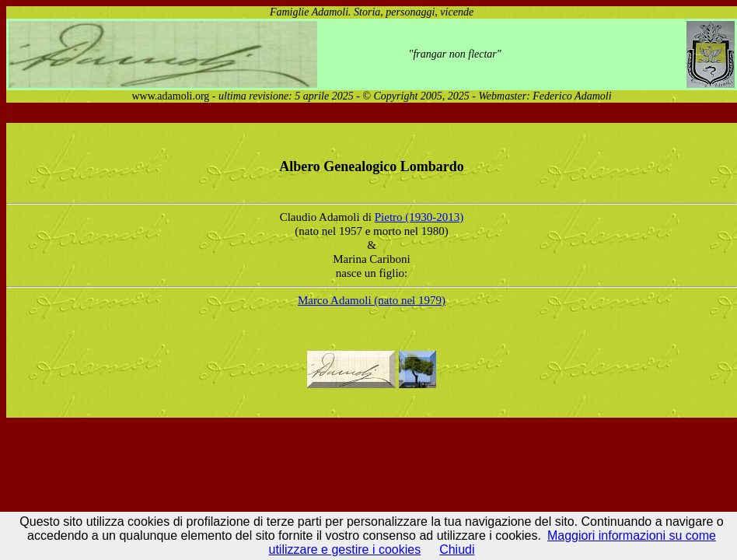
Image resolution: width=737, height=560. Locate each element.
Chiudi (457, 549)
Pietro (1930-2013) (419, 217)
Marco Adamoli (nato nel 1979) (372, 300)
